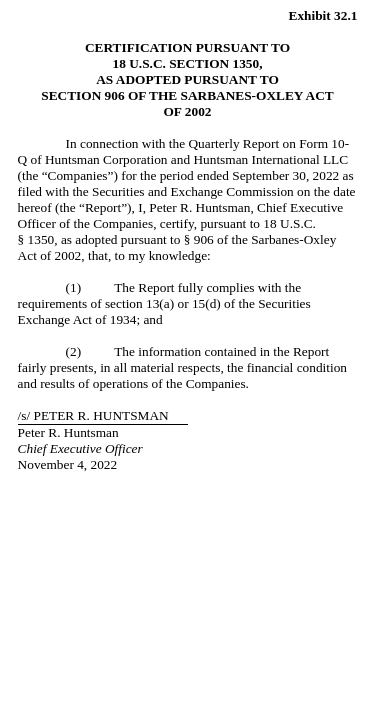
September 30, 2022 (285, 175)
